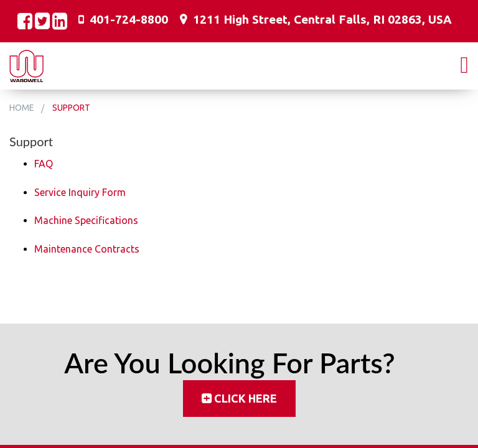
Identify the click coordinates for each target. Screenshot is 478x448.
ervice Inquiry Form (83, 192)
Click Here (246, 398)
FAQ (44, 164)
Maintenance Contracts (87, 249)
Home (22, 108)
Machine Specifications (86, 220)
